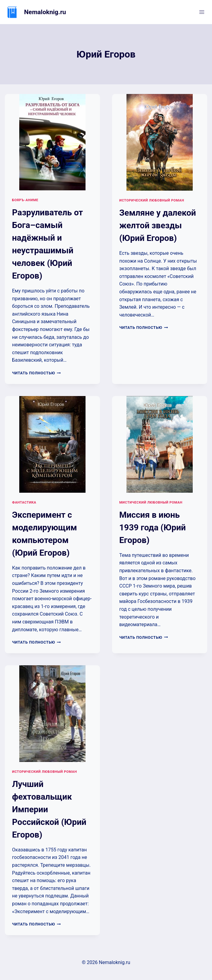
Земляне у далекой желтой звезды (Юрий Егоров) (158, 225)
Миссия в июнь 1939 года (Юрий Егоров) (153, 527)
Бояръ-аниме (25, 200)
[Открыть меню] (202, 12)
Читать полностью (36, 373)
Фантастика (24, 502)
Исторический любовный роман (152, 200)
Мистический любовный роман (151, 502)
